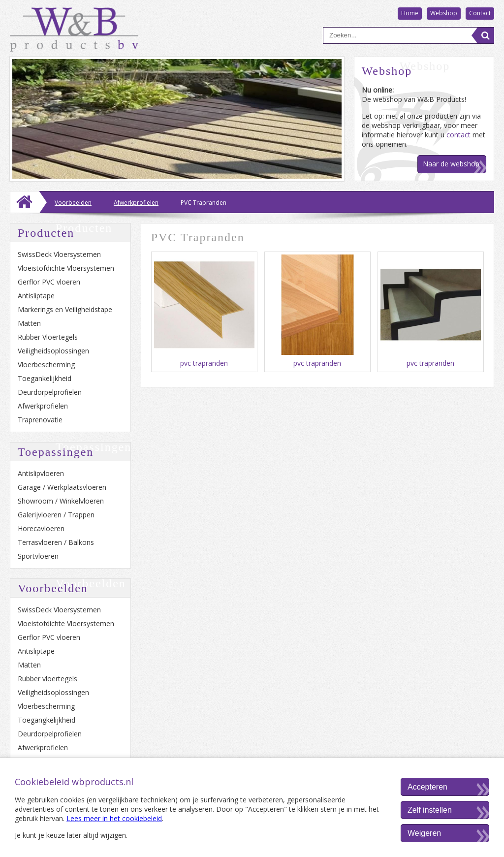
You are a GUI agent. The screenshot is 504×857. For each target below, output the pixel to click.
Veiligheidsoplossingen (53, 351)
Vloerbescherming (46, 365)
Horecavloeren (41, 528)
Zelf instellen (430, 810)
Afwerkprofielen (43, 406)
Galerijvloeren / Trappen (56, 515)
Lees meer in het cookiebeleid (114, 818)
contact (458, 135)
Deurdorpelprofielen (50, 392)
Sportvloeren (38, 556)
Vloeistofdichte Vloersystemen (66, 268)
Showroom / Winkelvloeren (61, 501)
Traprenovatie (40, 420)
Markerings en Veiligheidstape (65, 309)
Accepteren (427, 787)
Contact (480, 13)
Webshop (444, 13)
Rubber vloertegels (47, 679)
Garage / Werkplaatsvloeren (62, 487)
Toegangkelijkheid (47, 720)
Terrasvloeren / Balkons (56, 542)
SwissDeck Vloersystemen (59, 254)
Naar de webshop (451, 164)
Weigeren (424, 833)
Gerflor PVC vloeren (49, 282)
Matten (29, 323)
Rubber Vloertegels (48, 337)
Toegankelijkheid (45, 378)
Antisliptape (36, 296)
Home (410, 13)
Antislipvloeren (41, 473)
